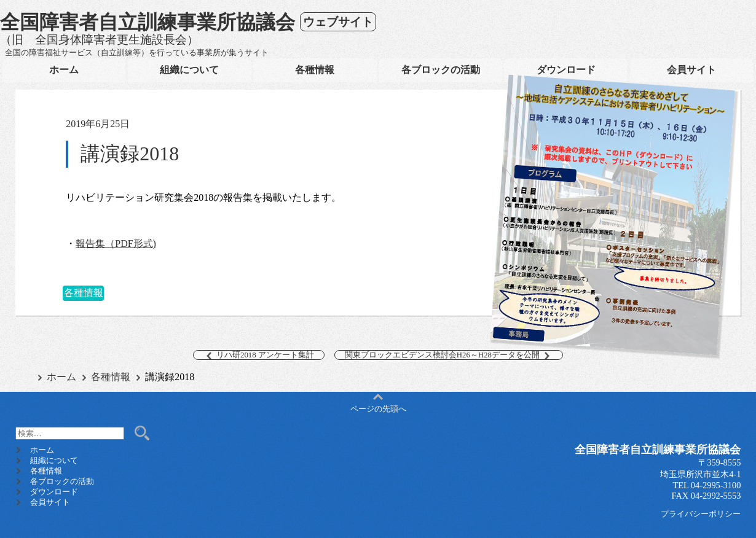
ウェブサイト (338, 22)
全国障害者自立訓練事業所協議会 (148, 22)
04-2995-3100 (716, 485)
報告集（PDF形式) (116, 244)
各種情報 (315, 70)
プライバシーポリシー (701, 514)
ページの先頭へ (378, 404)
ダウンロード (566, 70)
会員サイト (691, 70)
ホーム (64, 70)
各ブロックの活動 (441, 70)
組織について (189, 70)
